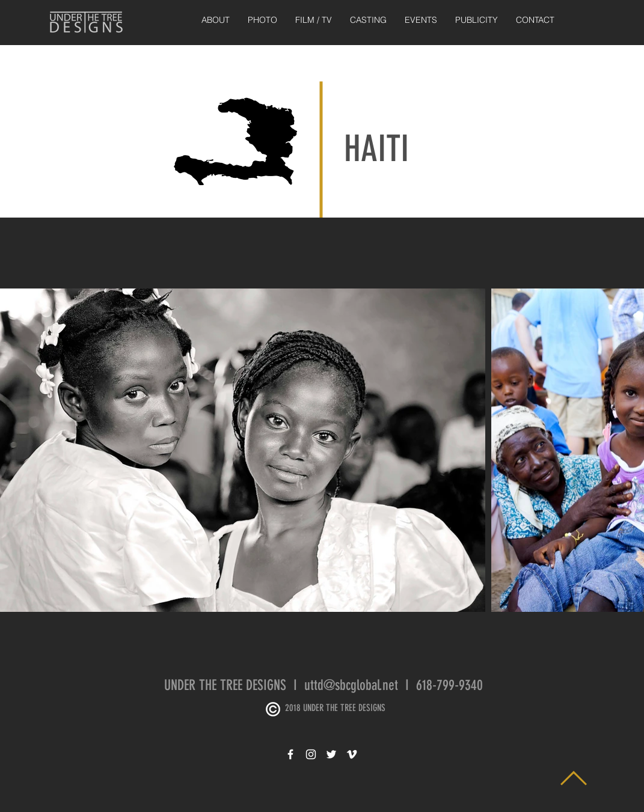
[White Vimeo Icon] (352, 754)
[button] (262, 20)
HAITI (376, 149)
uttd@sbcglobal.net (351, 685)
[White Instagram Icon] (311, 754)
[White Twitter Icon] (331, 754)
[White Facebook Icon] (290, 754)
